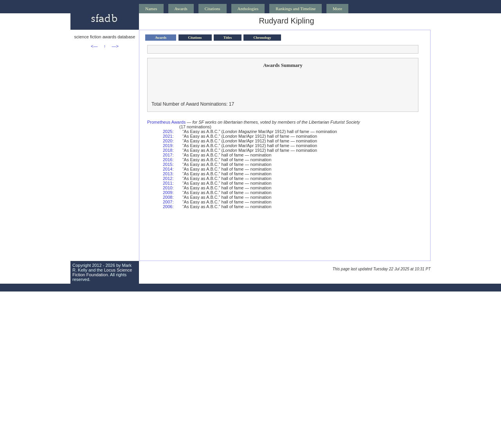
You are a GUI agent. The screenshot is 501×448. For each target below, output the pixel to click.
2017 (168, 155)
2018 (168, 150)
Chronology (262, 38)
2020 (168, 141)
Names (151, 9)
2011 (168, 183)
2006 (168, 207)
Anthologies (248, 9)
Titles (228, 38)
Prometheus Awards (166, 122)
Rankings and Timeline (296, 9)
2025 (168, 131)
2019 (168, 146)
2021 (168, 136)
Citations (213, 9)
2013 (168, 174)
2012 (168, 178)
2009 (168, 193)
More (337, 9)
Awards (181, 9)
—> (115, 46)
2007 (168, 202)
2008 (168, 197)
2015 (168, 164)
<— (94, 46)
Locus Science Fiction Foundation (102, 272)
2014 (168, 169)
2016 (168, 160)
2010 (168, 188)
